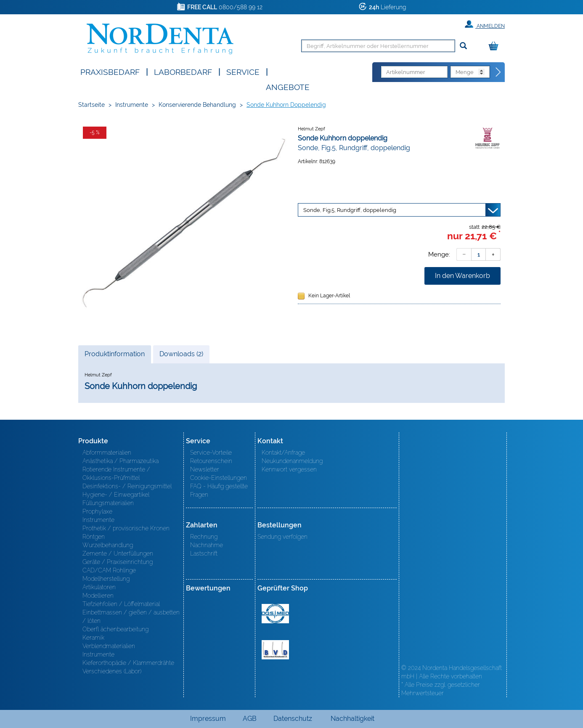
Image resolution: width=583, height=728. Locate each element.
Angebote (288, 86)
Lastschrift (204, 553)
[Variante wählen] (399, 210)
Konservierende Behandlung (197, 105)
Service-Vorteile (211, 453)
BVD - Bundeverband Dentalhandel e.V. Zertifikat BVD (275, 650)
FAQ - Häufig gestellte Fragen (219, 490)
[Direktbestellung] (498, 72)
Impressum (208, 719)
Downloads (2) (181, 354)
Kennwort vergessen (289, 469)
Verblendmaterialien (109, 646)
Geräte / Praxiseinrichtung (118, 562)
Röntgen (94, 537)
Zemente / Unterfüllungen (118, 553)
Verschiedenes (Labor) (112, 671)
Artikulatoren (99, 587)
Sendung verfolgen (282, 537)
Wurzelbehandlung (108, 545)
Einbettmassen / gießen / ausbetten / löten (131, 617)
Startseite (91, 105)
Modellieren (98, 596)
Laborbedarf (183, 71)
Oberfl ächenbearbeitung (115, 629)
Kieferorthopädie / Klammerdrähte (128, 663)
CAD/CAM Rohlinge (109, 570)
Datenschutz (293, 719)
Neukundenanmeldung (292, 461)
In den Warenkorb (462, 276)
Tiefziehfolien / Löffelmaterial (121, 604)
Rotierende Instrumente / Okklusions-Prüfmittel (116, 474)
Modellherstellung (106, 579)
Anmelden (485, 24)
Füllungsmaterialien (108, 503)
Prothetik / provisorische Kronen (126, 528)
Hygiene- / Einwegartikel (116, 495)
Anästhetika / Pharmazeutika (121, 461)
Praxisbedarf (110, 71)
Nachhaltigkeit (352, 719)
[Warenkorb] (496, 46)
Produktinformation (114, 356)
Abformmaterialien (107, 453)
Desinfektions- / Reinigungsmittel (127, 486)
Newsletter (205, 469)
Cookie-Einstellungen (219, 478)
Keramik (93, 638)
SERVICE (243, 71)
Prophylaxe (97, 511)
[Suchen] (463, 46)
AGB (250, 719)
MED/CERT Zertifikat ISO (275, 614)
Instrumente (132, 105)
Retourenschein (211, 461)
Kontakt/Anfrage (283, 453)
